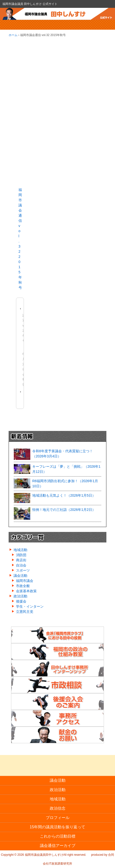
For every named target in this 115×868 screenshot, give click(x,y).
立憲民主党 (25, 612)
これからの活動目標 (58, 836)
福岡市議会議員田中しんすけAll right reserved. (55, 855)
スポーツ (23, 570)
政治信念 (58, 808)
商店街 (21, 560)
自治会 (21, 565)
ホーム (13, 35)
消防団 (21, 555)
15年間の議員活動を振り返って (58, 827)
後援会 (21, 601)
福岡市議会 (25, 581)
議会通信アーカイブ (58, 846)
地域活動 (20, 550)
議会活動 (20, 576)
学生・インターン (30, 606)
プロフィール (58, 818)
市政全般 (23, 586)
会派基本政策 (26, 591)
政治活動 (20, 596)
